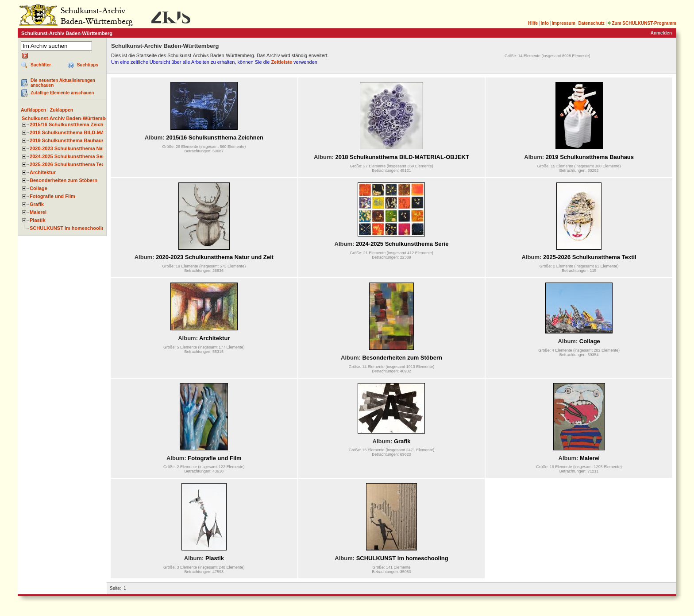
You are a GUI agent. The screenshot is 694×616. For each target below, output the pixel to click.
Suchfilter (41, 65)
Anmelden (661, 33)
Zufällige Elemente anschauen (62, 93)
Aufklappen (33, 110)
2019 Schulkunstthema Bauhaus (67, 140)
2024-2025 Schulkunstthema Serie (69, 156)
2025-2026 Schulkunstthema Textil (69, 164)
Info (545, 23)
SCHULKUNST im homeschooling (69, 228)
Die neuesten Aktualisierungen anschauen (63, 83)
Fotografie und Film (52, 196)
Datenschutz (591, 23)
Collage (39, 188)
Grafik (37, 204)
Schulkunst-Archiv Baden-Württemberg (67, 118)
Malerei (38, 212)
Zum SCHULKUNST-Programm (642, 23)
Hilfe (533, 23)
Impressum (563, 23)
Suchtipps (88, 65)
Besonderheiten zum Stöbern (64, 180)
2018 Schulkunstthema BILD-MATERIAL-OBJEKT (86, 132)
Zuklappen (62, 110)
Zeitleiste (281, 62)
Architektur (43, 172)
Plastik (38, 220)
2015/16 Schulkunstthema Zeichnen (71, 124)
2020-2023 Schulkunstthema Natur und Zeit (79, 148)
